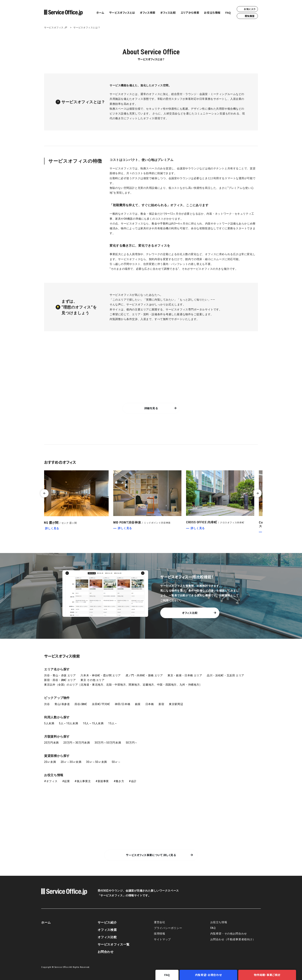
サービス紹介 (107, 922)
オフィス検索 (148, 13)
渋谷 (47, 704)
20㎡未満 (50, 762)
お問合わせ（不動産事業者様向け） (233, 939)
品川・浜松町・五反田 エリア (226, 675)
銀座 (138, 704)
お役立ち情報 (212, 13)
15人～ (113, 723)
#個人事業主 (83, 781)
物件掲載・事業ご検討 (267, 975)
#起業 (66, 781)
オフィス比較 (168, 13)
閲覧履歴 (247, 16)
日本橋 (150, 704)
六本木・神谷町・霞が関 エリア (101, 675)
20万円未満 (51, 743)
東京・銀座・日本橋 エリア (185, 675)
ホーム (100, 13)
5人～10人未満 (68, 723)
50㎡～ (116, 762)
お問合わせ (106, 952)
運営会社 (160, 922)
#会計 (133, 781)
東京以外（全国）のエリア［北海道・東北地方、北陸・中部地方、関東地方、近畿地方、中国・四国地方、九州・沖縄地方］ (123, 685)
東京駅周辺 (176, 704)
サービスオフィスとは (122, 13)
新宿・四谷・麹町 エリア (60, 680)
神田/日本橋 (122, 704)
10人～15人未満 (93, 723)
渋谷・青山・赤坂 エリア (60, 675)
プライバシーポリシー (168, 928)
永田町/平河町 (101, 704)
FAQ (228, 13)
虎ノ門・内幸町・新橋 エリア (144, 675)
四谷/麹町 (81, 704)
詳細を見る (151, 408)
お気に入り (247, 9)
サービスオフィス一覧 (114, 944)
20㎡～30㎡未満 (71, 762)
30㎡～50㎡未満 (96, 762)
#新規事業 (102, 781)
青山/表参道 (62, 704)
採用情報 (160, 934)
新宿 (161, 704)
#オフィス (51, 781)
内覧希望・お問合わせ (208, 975)
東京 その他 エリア (92, 680)
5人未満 (49, 723)
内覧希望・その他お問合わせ (229, 934)
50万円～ (132, 743)
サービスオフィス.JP (56, 28)
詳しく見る (56, 528)
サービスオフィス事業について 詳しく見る (151, 855)
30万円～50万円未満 (108, 743)
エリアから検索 (190, 13)
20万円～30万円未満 (77, 743)
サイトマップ (162, 939)
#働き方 (119, 781)
